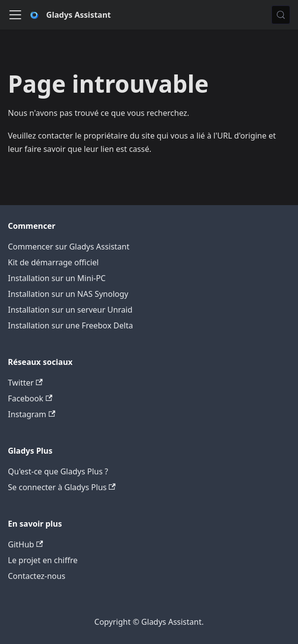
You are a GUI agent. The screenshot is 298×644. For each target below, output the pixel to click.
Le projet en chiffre (43, 560)
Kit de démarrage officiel (53, 262)
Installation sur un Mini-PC (57, 278)
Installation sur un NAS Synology (68, 294)
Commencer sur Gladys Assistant (69, 247)
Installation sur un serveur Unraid (70, 310)
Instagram (32, 414)
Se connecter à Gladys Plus (62, 487)
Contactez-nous (37, 576)
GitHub (25, 544)
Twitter (25, 383)
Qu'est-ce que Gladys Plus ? (58, 471)
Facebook (30, 398)
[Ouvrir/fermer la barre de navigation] (15, 15)
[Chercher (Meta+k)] (281, 15)
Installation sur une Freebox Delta (70, 325)
